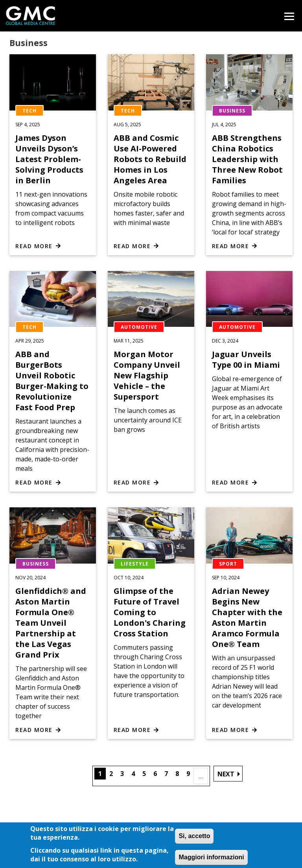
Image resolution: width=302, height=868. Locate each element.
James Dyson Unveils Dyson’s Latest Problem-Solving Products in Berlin (49, 159)
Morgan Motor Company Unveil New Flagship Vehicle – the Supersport (147, 375)
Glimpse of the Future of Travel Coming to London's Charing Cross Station (150, 612)
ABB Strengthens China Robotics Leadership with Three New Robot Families (247, 159)
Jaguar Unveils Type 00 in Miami (246, 359)
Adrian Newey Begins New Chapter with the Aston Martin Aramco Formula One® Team (247, 617)
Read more (34, 246)
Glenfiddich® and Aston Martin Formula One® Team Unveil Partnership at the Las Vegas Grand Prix (51, 623)
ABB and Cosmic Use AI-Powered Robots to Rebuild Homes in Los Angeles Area (150, 159)
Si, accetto (194, 840)
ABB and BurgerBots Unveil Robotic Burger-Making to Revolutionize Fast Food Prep (52, 381)
